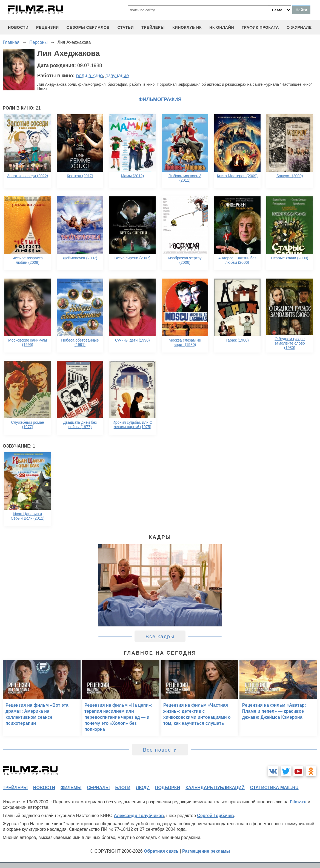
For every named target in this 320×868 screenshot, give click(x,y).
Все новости (160, 750)
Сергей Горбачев (215, 816)
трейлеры (153, 27)
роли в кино (90, 76)
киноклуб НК (187, 27)
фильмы (71, 788)
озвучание (117, 76)
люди (143, 788)
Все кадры (160, 637)
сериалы (98, 788)
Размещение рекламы (206, 851)
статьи (125, 27)
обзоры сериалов (88, 27)
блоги (123, 788)
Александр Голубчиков (139, 816)
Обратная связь (161, 851)
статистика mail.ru (274, 788)
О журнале (299, 27)
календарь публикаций (215, 788)
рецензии (48, 27)
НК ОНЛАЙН (222, 27)
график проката (260, 27)
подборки (168, 788)
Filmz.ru (298, 802)
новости (18, 27)
